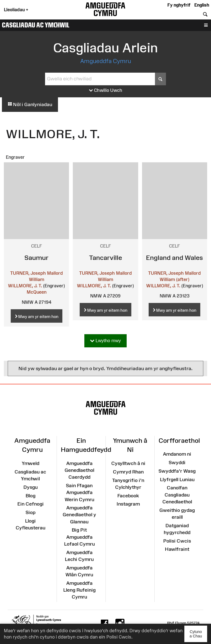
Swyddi (177, 463)
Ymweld (30, 463)
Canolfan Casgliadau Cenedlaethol (177, 495)
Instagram (128, 504)
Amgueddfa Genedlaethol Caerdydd (79, 470)
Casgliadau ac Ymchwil (36, 25)
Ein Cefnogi (30, 504)
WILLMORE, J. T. (25, 286)
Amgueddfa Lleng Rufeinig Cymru (79, 590)
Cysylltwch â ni (128, 463)
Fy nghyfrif (179, 5)
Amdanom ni (177, 454)
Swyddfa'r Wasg (177, 471)
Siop (30, 512)
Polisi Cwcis (119, 637)
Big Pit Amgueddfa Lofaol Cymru (79, 537)
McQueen (37, 292)
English (202, 5)
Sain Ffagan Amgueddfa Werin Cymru (79, 492)
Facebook (128, 496)
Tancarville (105, 258)
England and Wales (174, 258)
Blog (30, 496)
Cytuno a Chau (198, 636)
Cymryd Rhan (128, 472)
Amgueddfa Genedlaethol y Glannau (79, 515)
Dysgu (30, 487)
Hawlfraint (177, 549)
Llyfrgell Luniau (177, 480)
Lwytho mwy (105, 341)
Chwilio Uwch (106, 90)
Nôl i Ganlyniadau (30, 104)
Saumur (37, 258)
